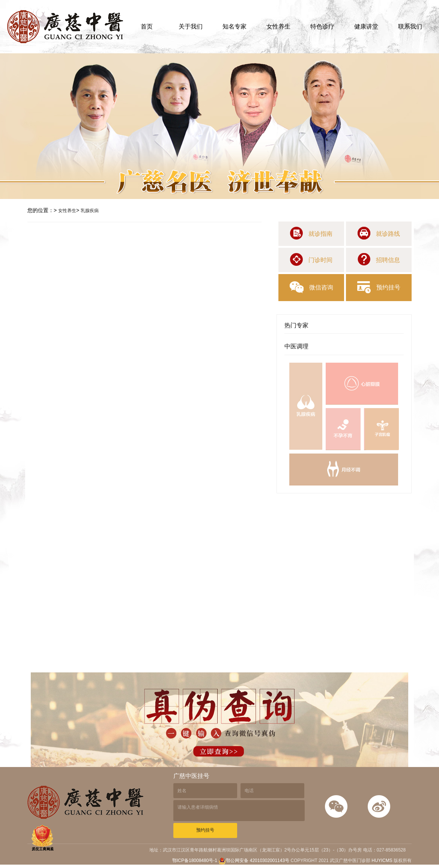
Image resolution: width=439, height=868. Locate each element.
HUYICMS (382, 860)
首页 (147, 26)
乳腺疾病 (90, 211)
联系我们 (410, 26)
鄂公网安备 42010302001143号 (254, 861)
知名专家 (235, 26)
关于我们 (191, 26)
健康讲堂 (366, 26)
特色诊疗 (322, 26)
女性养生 (278, 26)
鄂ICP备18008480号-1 (195, 860)
